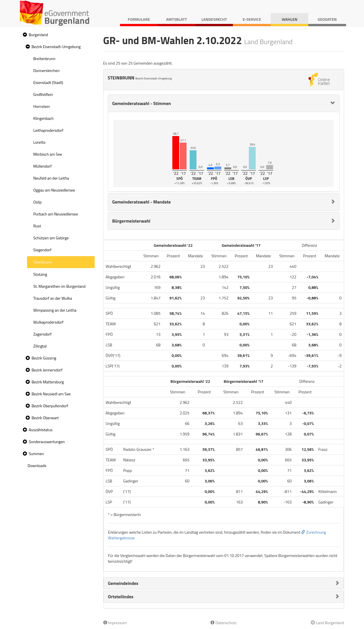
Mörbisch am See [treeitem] (48, 154)
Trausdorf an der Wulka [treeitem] (53, 298)
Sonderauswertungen (47, 442)
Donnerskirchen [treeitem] (46, 70)
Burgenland (38, 35)
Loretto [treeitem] (39, 142)
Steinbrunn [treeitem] (43, 262)
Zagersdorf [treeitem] (42, 334)
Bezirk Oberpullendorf (50, 406)
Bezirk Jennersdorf (47, 370)
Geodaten (327, 19)
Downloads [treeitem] (37, 465)
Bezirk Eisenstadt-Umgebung (56, 47)
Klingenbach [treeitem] (44, 118)
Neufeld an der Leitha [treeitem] (51, 178)
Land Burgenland (327, 623)
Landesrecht (214, 19)
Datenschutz (223, 623)
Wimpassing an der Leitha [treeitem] (55, 310)
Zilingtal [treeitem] (40, 346)
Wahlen (290, 19)
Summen (36, 454)
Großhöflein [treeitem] (43, 94)
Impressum (115, 623)
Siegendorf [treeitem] (42, 250)
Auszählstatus (41, 430)
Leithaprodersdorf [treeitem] (48, 130)
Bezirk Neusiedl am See (51, 394)
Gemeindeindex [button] (123, 583)
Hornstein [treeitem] (42, 106)
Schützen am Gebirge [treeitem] (51, 238)
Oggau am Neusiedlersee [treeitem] (54, 190)
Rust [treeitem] (37, 226)
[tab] (224, 103)
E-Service (252, 19)
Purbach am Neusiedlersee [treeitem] (56, 214)
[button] (24, 35)
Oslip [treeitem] (37, 202)
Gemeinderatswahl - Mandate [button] (142, 202)
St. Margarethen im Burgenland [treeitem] (59, 286)
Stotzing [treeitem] (40, 274)
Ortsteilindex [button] (121, 597)
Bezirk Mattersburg (48, 382)
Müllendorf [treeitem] (43, 166)
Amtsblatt (176, 19)
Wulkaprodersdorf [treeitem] (48, 322)
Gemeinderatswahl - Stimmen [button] (142, 103)
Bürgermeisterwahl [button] (131, 221)
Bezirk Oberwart (45, 418)
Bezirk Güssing (44, 358)
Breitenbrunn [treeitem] (44, 58)
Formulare (139, 19)
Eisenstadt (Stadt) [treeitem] (48, 82)
